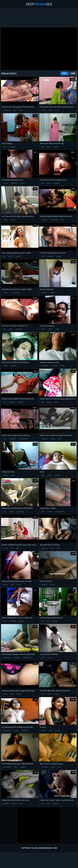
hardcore (7, 110)
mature (21, 402)
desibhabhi (27, 658)
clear (57, 110)
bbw (21, 110)
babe (5, 621)
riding (5, 220)
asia (59, 767)
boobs (6, 183)
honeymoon (15, 293)
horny (19, 585)
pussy (5, 548)
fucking (44, 585)
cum (58, 548)
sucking (44, 220)
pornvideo (7, 658)
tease (23, 183)
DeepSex (39, 4)
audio (43, 110)
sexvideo (17, 658)
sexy (12, 694)
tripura (14, 804)
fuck (5, 439)
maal (49, 658)
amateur (50, 256)
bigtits (21, 621)
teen (15, 110)
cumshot (45, 767)
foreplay (12, 147)
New (73, 73)
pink (49, 147)
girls (5, 512)
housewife (54, 220)
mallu (58, 329)
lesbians (57, 183)
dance (12, 512)
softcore (13, 439)
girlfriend (14, 183)
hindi (50, 110)
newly (56, 402)
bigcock (44, 548)
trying (49, 402)
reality (62, 366)
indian (56, 147)
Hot (65, 73)
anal (43, 256)
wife (43, 147)
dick (52, 548)
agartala (6, 804)
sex (43, 183)
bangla (13, 366)
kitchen (55, 621)
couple (50, 512)
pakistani (20, 512)
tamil (43, 329)
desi (5, 147)
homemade (60, 512)
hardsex (54, 366)
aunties (58, 475)
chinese (19, 329)
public (11, 256)
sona (13, 475)
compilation (23, 439)
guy (43, 402)
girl (4, 256)
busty (53, 767)
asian (49, 183)
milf (5, 402)
